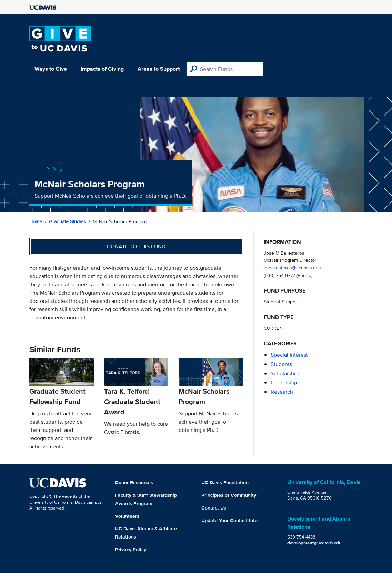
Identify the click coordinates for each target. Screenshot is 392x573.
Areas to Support (159, 69)
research (282, 392)
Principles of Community (229, 495)
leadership (284, 382)
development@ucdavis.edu (314, 543)
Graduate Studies (67, 221)
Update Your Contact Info (229, 520)
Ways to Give (51, 69)
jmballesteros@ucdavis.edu (293, 268)
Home (36, 221)
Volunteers (127, 516)
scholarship (285, 373)
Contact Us (214, 508)
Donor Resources (134, 482)
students (281, 364)
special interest (289, 355)
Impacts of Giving (102, 69)
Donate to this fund (136, 246)
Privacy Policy (131, 550)
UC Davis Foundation (225, 482)
